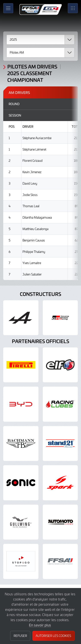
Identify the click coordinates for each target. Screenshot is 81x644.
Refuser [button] (20, 636)
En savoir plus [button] (40, 625)
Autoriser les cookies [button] (53, 636)
